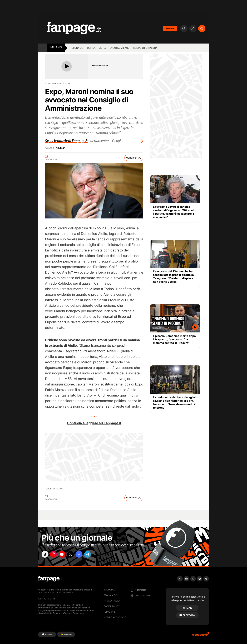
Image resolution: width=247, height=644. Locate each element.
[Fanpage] (50, 579)
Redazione (110, 612)
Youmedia (109, 590)
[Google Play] (66, 634)
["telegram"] (94, 555)
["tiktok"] (46, 555)
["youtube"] (65, 555)
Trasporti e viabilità (145, 48)
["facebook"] (84, 555)
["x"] (75, 555)
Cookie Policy (112, 606)
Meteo (103, 48)
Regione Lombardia (54, 489)
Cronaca (77, 48)
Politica (91, 48)
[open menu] (43, 48)
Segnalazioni (111, 595)
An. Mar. (61, 148)
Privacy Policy (112, 601)
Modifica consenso (115, 617)
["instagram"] (55, 555)
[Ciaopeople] (201, 635)
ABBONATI (170, 28)
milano (56, 47)
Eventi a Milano (120, 48)
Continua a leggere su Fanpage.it (94, 423)
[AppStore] (47, 634)
